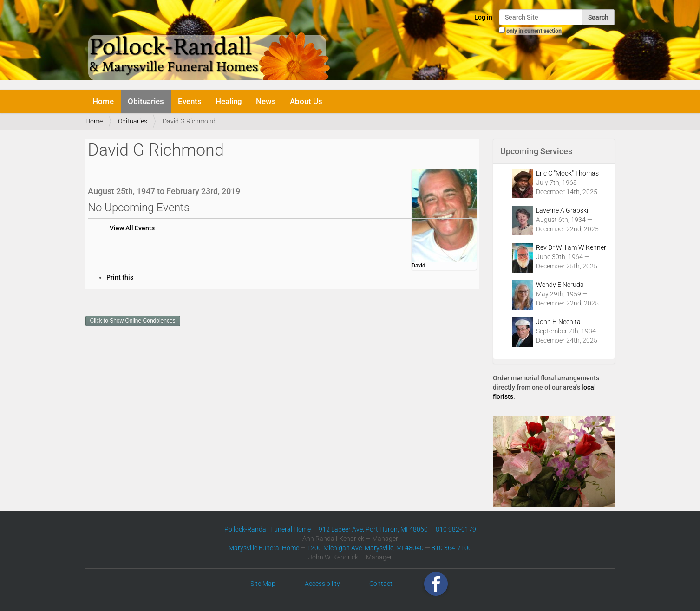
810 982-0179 (456, 529)
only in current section (534, 31)
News (266, 101)
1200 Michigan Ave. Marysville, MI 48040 (365, 548)
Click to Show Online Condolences (133, 321)
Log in (483, 17)
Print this (120, 277)
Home (103, 101)
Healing (229, 101)
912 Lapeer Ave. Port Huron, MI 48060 (373, 529)
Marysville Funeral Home (264, 548)
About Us (306, 101)
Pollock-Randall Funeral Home (268, 529)
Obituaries (146, 101)
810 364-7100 (452, 548)
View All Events (132, 228)
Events (190, 101)
